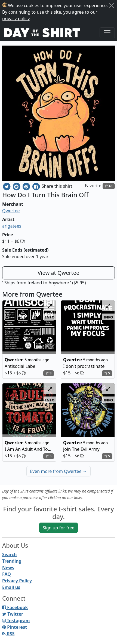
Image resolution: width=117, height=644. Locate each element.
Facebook (15, 607)
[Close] (112, 5)
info (50, 317)
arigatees (12, 226)
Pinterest (15, 627)
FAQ (7, 574)
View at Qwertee (58, 273)
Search (9, 554)
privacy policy (16, 19)
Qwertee (11, 211)
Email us (11, 587)
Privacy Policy (17, 581)
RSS (8, 634)
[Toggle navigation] (107, 33)
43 (109, 186)
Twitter (13, 614)
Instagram (16, 621)
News (8, 568)
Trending (12, 561)
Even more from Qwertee (59, 471)
